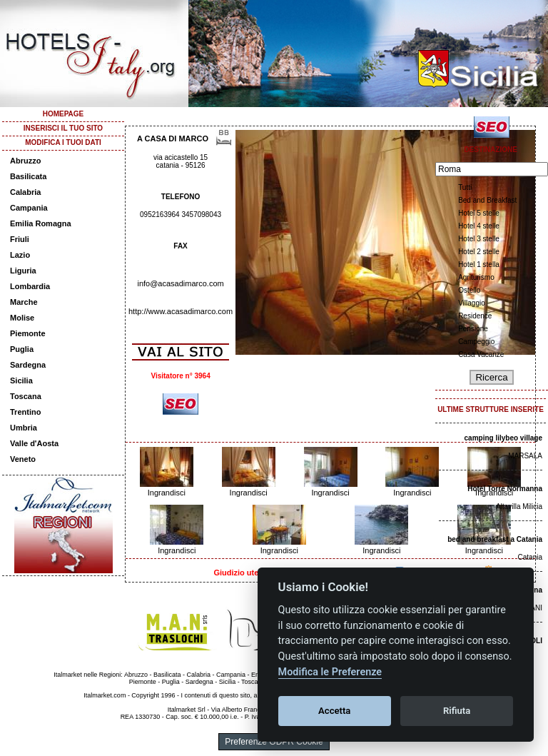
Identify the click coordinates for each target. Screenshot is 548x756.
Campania (29, 208)
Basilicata (28, 176)
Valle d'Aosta (34, 443)
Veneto (23, 459)
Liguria (23, 271)
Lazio (20, 255)
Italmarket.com (105, 695)
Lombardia (30, 286)
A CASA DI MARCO (173, 138)
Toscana (26, 396)
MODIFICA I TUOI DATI (63, 142)
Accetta (334, 711)
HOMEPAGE (64, 114)
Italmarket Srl (187, 710)
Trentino (25, 412)
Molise (22, 318)
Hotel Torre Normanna (505, 489)
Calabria (25, 192)
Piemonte (28, 333)
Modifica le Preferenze (330, 672)
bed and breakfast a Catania (495, 539)
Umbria (24, 428)
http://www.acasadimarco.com (181, 311)
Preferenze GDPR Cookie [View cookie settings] (274, 742)
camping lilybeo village (503, 438)
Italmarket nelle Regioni (87, 675)
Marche (24, 302)
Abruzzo (25, 161)
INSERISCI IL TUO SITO (63, 128)
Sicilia (21, 380)
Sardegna (28, 365)
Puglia (22, 349)
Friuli (20, 239)
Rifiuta (457, 711)
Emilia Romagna (41, 223)
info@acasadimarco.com (180, 283)
